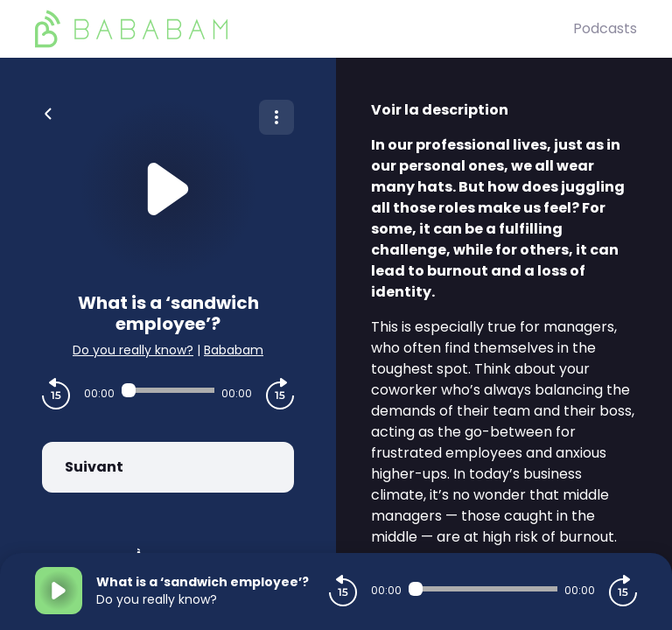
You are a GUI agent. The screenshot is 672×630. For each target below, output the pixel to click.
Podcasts (605, 28)
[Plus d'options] (276, 117)
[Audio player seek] (168, 390)
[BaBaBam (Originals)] (304, 29)
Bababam (234, 350)
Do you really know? (133, 350)
